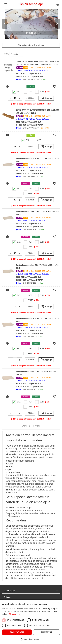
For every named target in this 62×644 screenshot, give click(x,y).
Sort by (6, 54)
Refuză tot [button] (47, 632)
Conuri (31, 87)
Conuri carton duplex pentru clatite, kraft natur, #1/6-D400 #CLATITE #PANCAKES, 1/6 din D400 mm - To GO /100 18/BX (37, 63)
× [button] (59, 603)
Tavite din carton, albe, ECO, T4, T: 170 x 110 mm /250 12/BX (38, 213)
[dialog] (31, 622)
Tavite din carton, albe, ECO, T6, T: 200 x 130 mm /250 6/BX (38, 267)
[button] (19, 79)
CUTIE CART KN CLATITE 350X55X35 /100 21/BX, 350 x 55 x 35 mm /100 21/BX (38, 112)
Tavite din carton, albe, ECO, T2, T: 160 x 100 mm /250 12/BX (38, 160)
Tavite (36, 184)
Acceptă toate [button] (17, 632)
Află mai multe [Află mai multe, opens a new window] (14, 614)
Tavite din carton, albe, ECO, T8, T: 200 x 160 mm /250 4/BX (38, 320)
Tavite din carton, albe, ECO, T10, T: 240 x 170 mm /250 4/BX (36, 373)
